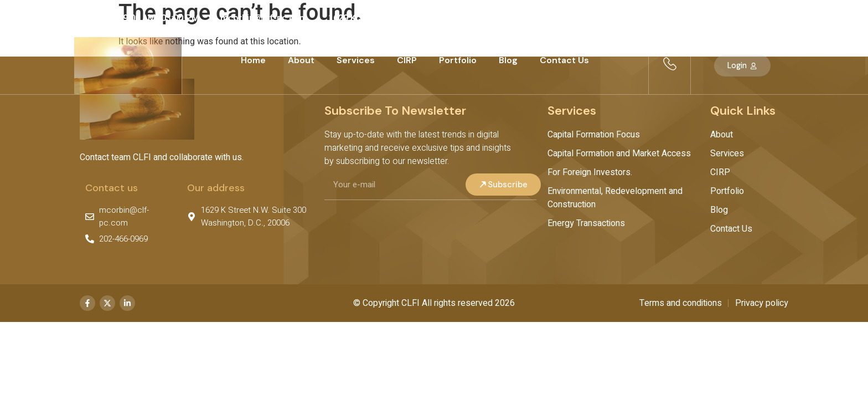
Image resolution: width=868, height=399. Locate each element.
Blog (508, 60)
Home (253, 60)
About (301, 60)
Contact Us (564, 60)
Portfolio (458, 60)
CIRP (407, 60)
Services (356, 60)
